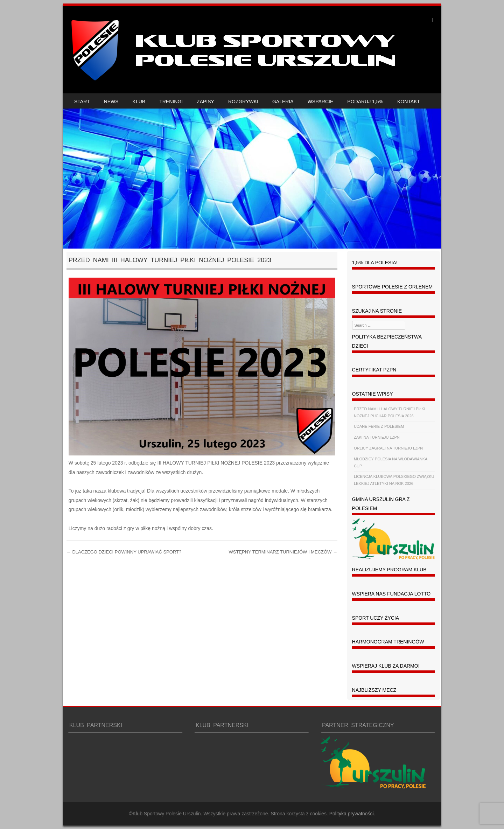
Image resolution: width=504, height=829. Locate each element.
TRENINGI (171, 102)
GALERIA (283, 102)
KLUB (139, 102)
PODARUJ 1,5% (365, 102)
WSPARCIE (321, 102)
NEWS (111, 102)
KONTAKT (409, 102)
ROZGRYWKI (243, 102)
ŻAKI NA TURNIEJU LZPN (377, 437)
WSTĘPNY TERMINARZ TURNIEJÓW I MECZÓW (283, 552)
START (82, 102)
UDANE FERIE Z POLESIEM (379, 426)
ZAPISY (205, 102)
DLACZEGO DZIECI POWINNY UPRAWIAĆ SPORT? (124, 552)
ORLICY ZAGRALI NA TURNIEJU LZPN (388, 448)
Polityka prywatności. (352, 814)
